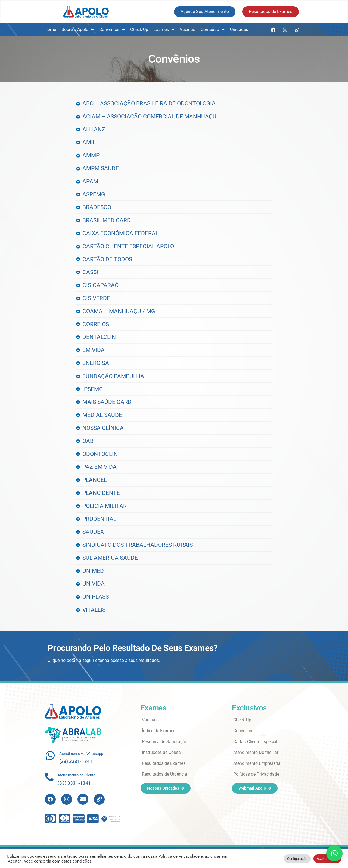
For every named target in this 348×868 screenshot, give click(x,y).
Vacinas (187, 29)
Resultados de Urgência (164, 774)
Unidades (239, 29)
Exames (164, 30)
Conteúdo (213, 30)
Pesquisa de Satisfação (165, 742)
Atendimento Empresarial (257, 763)
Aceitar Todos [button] (327, 859)
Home (50, 29)
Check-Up (139, 29)
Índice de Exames (159, 731)
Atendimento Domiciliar (256, 752)
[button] (334, 853)
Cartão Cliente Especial (255, 742)
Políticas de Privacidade (256, 774)
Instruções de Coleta (161, 752)
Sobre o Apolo (78, 30)
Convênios (112, 30)
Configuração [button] (297, 859)
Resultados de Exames (164, 763)
